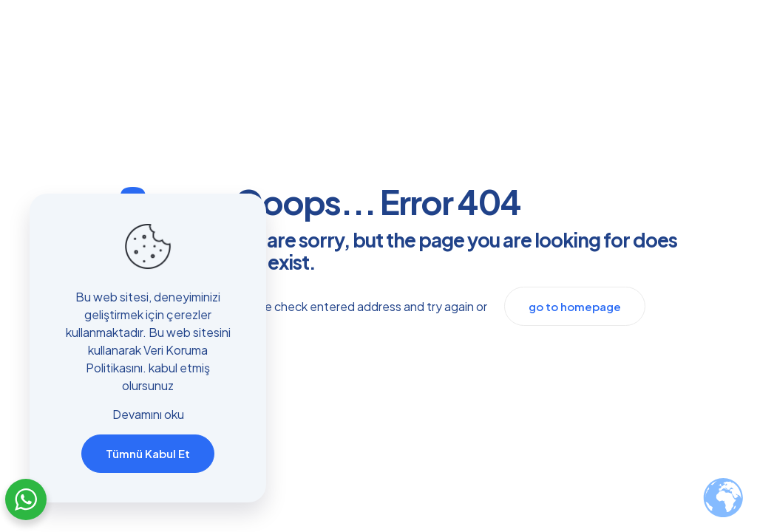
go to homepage (575, 306)
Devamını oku (148, 414)
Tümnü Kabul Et (148, 453)
